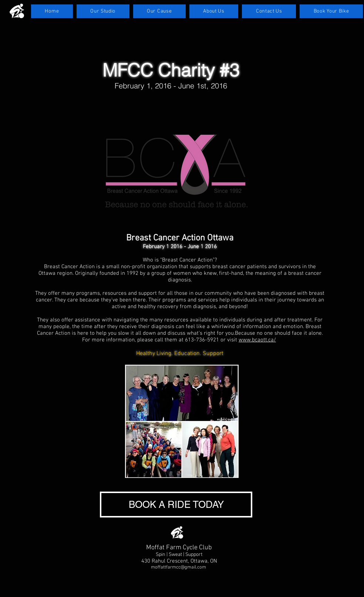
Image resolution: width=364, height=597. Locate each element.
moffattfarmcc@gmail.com (178, 567)
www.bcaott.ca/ (257, 340)
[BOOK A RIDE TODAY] (176, 505)
